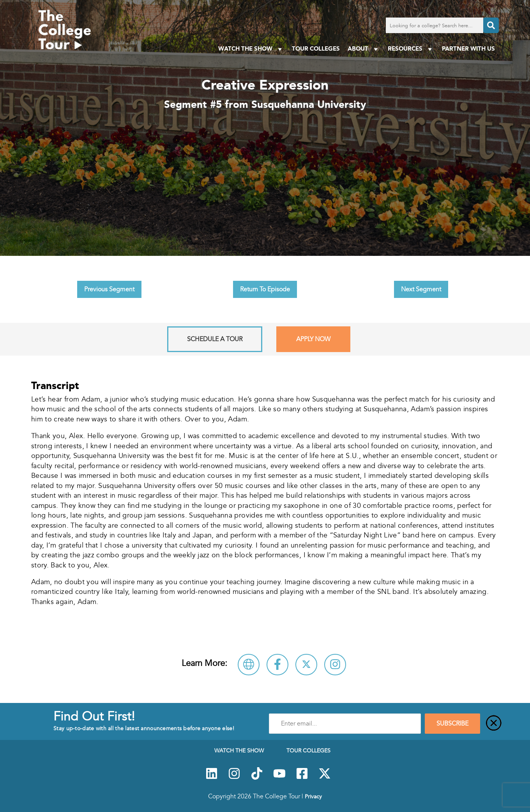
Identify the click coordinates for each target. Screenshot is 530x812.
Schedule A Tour (215, 339)
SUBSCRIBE (452, 724)
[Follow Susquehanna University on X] (306, 665)
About (364, 49)
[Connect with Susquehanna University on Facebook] (277, 665)
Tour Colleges (316, 48)
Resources (411, 49)
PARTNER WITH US (468, 48)
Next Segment (421, 289)
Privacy (313, 796)
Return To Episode (265, 289)
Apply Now (313, 339)
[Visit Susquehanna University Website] (249, 665)
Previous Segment (109, 289)
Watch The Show (251, 49)
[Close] (494, 724)
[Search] (491, 25)
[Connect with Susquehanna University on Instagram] (335, 665)
